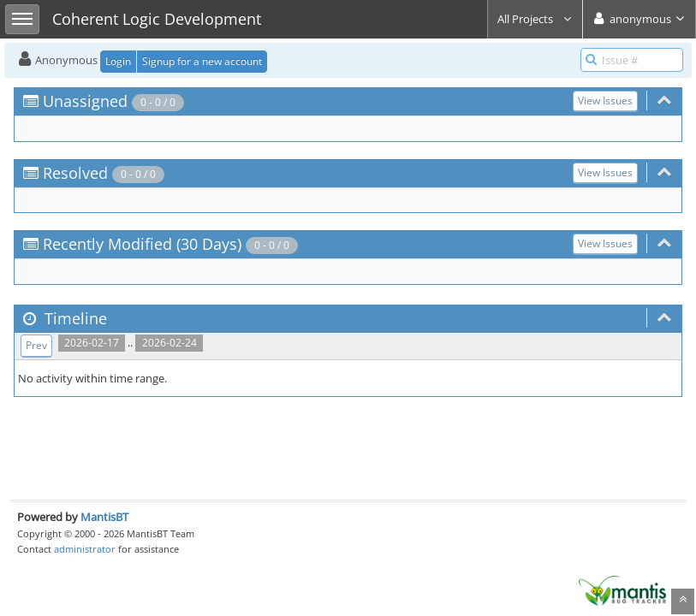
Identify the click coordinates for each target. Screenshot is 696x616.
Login (118, 61)
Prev (36, 345)
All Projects (535, 19)
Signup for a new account (202, 61)
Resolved (75, 173)
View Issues (605, 101)
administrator (85, 549)
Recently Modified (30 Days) (142, 244)
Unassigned (85, 101)
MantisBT (104, 517)
